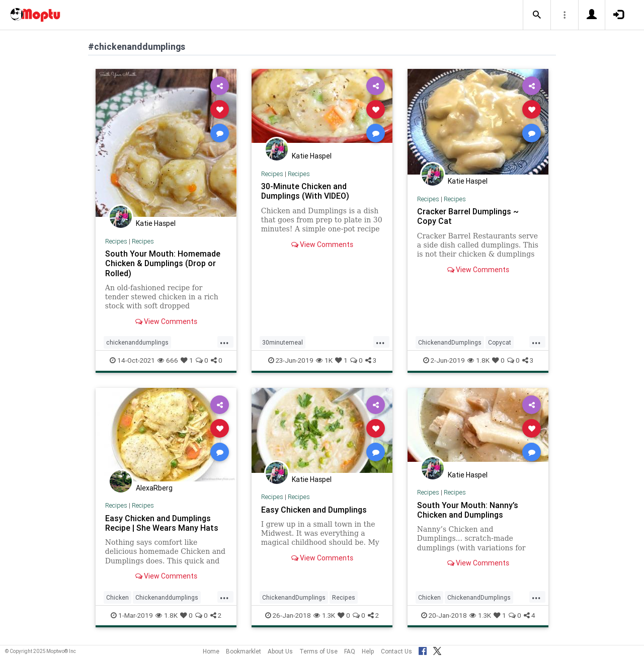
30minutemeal (283, 342)
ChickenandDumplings (450, 342)
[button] (537, 15)
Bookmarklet (244, 651)
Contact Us (396, 651)
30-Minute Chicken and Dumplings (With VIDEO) (305, 191)
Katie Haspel (156, 223)
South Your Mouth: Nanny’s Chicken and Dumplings (468, 510)
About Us (280, 651)
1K (324, 360)
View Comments (166, 321)
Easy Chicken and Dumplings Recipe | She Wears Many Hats (162, 523)
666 (168, 360)
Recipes (116, 241)
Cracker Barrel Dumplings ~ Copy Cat (468, 216)
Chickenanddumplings (167, 597)
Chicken (117, 597)
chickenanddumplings (137, 342)
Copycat (500, 342)
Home (211, 651)
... (224, 342)
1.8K (478, 360)
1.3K (324, 615)
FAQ (350, 651)
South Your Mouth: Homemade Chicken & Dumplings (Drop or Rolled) (163, 263)
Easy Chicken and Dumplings (314, 510)
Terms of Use (318, 651)
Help (368, 651)
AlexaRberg (154, 488)
